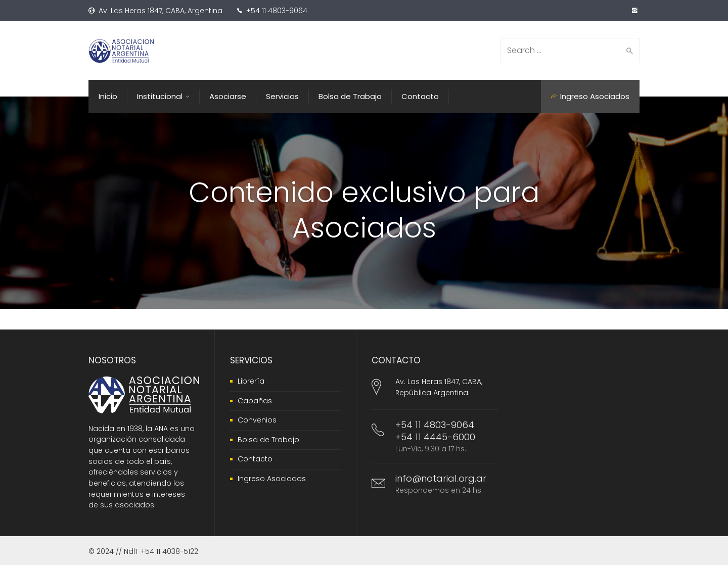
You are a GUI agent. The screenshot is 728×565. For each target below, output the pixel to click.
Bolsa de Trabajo (268, 440)
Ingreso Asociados (272, 479)
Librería (251, 381)
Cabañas (255, 401)
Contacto (255, 459)
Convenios (257, 420)
